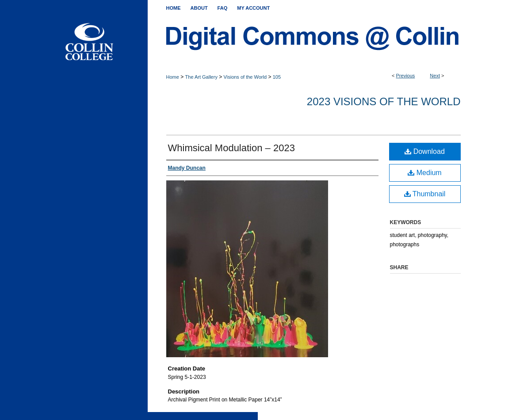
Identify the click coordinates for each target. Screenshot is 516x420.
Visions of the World (245, 77)
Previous (406, 76)
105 (277, 77)
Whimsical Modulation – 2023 (231, 148)
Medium (424, 173)
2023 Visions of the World (384, 101)
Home (173, 77)
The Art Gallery (201, 77)
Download (425, 151)
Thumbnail (425, 194)
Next (435, 76)
